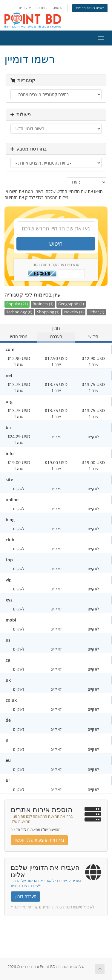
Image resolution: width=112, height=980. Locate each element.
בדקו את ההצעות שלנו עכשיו (39, 840)
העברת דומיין (26, 896)
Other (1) (96, 312)
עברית (25, 8)
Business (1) (43, 304)
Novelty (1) (74, 312)
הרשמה (58, 8)
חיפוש (56, 244)
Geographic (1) (71, 304)
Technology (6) (19, 312)
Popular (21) (17, 304)
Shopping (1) (48, 312)
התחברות (42, 8)
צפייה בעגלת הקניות (90, 8)
